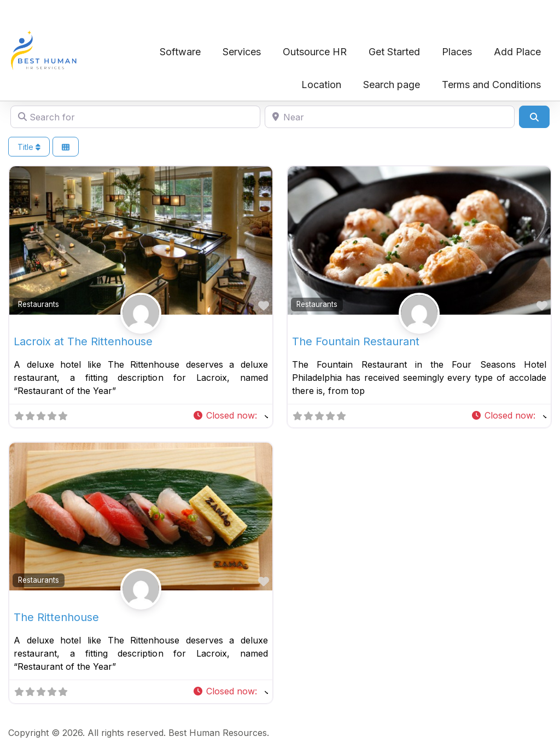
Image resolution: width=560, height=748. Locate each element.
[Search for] (135, 117)
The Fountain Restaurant (356, 341)
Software (180, 52)
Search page (392, 85)
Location (321, 85)
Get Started (394, 52)
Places (457, 52)
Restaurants (39, 304)
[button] (230, 416)
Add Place (517, 52)
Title (29, 147)
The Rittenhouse (56, 617)
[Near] (390, 117)
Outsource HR (315, 52)
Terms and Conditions (491, 85)
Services (242, 52)
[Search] (534, 117)
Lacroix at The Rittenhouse (83, 341)
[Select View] (66, 147)
